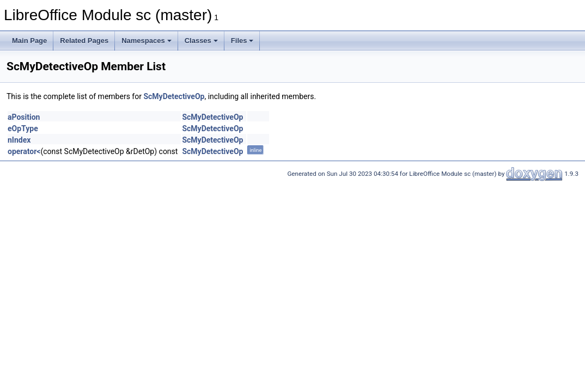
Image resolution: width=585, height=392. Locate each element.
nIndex (19, 140)
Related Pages (84, 41)
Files (242, 41)
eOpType (23, 128)
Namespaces (147, 41)
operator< (24, 151)
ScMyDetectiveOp (174, 96)
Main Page (29, 41)
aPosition (24, 117)
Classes (201, 41)
